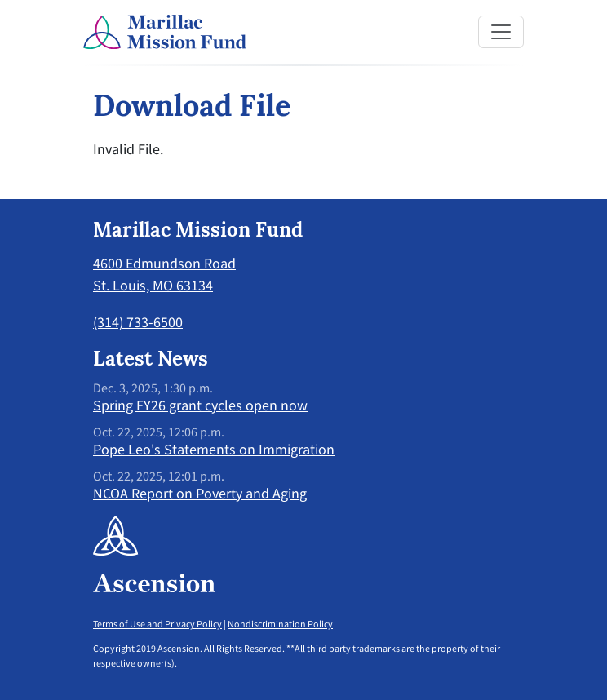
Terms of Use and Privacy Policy (157, 624)
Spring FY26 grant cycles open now (200, 405)
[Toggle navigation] (501, 32)
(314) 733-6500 (138, 322)
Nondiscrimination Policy (280, 624)
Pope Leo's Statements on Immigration (214, 449)
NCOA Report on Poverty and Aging (200, 493)
